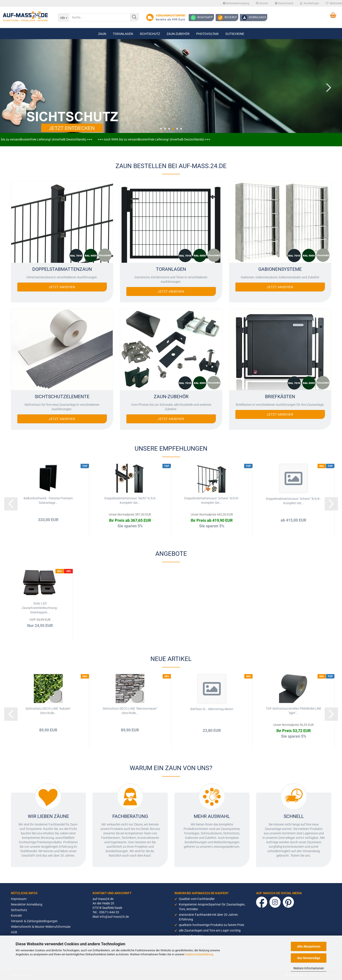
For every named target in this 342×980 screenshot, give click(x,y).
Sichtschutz (150, 34)
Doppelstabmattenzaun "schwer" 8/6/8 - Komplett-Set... (212, 500)
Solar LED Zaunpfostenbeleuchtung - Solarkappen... (40, 608)
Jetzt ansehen (62, 287)
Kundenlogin (310, 3)
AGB (14, 932)
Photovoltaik (207, 34)
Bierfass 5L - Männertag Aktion (212, 709)
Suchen (262, 3)
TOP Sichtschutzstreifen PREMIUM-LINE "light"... (293, 711)
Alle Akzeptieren (309, 946)
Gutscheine (235, 34)
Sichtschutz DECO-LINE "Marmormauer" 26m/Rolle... (130, 711)
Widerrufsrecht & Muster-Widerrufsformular (41, 927)
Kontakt (16, 916)
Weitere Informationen (309, 968)
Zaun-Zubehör (178, 34)
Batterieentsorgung (236, 3)
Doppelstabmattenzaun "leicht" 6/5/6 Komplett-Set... (130, 500)
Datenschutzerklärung (199, 954)
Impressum (19, 899)
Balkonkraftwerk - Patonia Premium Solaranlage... (48, 500)
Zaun (102, 34)
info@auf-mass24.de (114, 917)
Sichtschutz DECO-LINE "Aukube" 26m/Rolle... (48, 711)
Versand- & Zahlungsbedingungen (34, 921)
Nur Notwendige (309, 958)
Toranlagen (123, 34)
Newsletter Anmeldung (27, 904)
